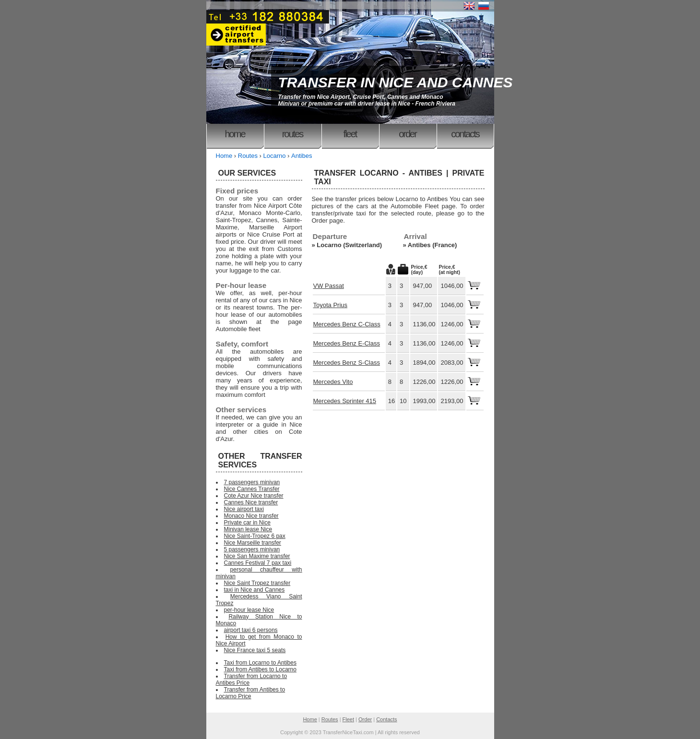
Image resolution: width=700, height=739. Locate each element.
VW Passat (329, 286)
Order (408, 134)
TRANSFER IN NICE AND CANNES (396, 82)
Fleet (350, 134)
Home (235, 134)
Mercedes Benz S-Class (347, 363)
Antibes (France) (433, 245)
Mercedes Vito (333, 382)
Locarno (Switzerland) (349, 245)
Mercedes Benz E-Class (347, 343)
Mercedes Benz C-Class (347, 324)
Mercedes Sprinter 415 (345, 401)
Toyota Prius (331, 305)
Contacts (465, 134)
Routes (293, 134)
